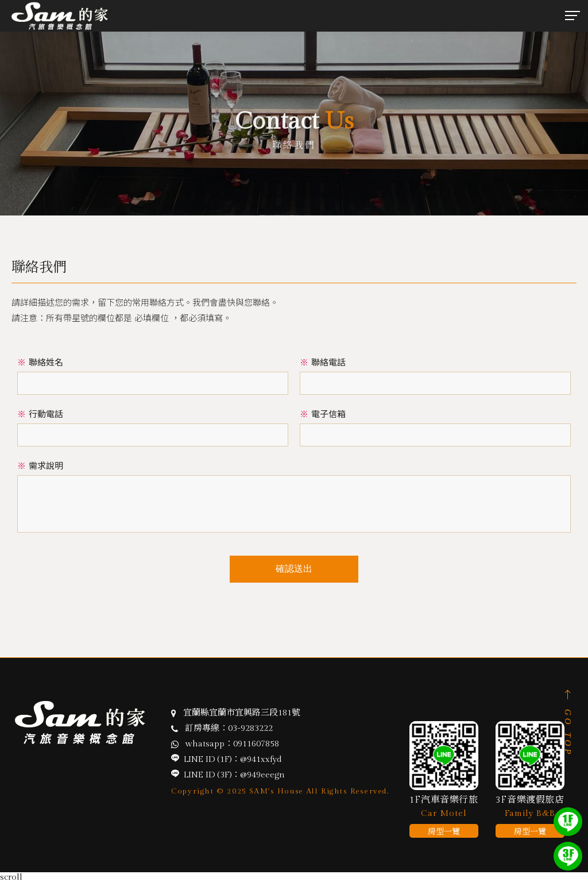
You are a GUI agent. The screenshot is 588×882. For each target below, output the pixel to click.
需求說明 (40, 466)
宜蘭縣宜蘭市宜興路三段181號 (242, 713)
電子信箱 (323, 414)
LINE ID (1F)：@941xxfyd (233, 759)
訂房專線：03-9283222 (229, 728)
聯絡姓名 (40, 362)
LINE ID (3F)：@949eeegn (234, 775)
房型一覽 (444, 832)
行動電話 (40, 414)
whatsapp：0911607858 (232, 744)
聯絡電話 (323, 362)
